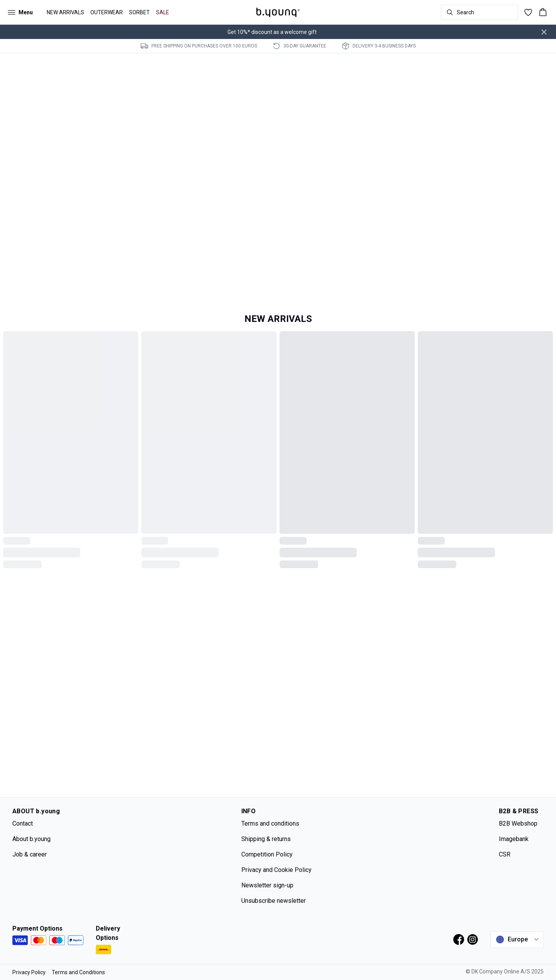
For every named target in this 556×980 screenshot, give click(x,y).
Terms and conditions (270, 823)
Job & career (30, 854)
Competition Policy (267, 854)
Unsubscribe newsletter (274, 901)
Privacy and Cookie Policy (276, 870)
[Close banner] (544, 32)
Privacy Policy (29, 972)
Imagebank (514, 839)
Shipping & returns (266, 839)
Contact (23, 823)
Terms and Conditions (78, 972)
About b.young (31, 839)
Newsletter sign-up (267, 885)
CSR (505, 854)
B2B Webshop (518, 823)
